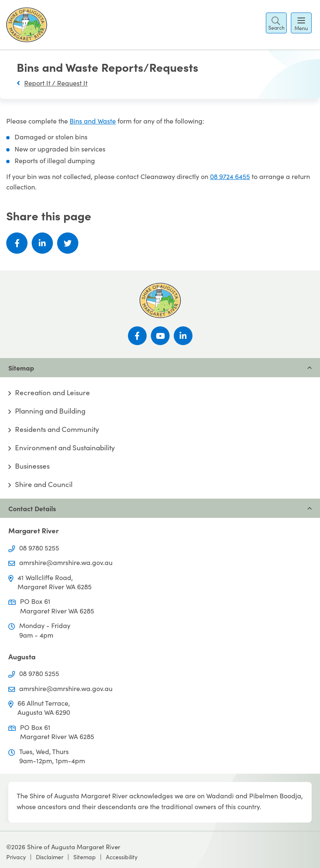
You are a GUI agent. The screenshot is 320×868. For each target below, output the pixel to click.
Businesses (32, 466)
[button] (276, 23)
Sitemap (85, 857)
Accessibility (122, 857)
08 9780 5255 (39, 548)
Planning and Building (50, 411)
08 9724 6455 (230, 176)
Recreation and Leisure (52, 393)
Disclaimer (50, 857)
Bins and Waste (93, 121)
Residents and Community (57, 429)
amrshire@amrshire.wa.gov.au (66, 562)
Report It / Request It (56, 83)
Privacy (16, 857)
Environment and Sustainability (65, 448)
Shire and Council (44, 484)
